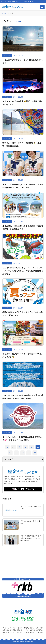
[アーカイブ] (23, 459)
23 (35, 453)
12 (16, 453)
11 (10, 453)
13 (22, 453)
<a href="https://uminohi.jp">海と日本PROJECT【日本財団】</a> (23, 562)
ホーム (4, 13)
